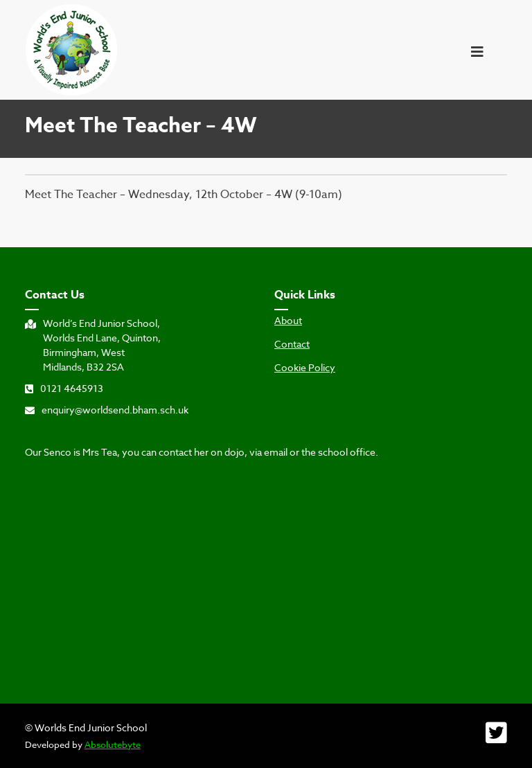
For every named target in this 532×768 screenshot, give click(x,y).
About (288, 321)
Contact (292, 344)
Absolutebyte (113, 744)
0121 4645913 (64, 388)
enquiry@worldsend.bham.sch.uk (107, 410)
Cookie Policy (305, 368)
